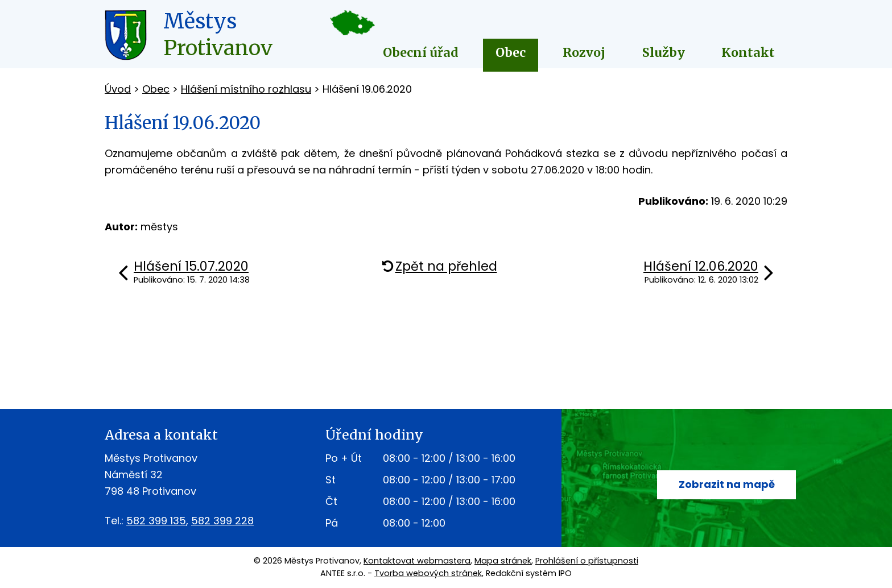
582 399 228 (222, 521)
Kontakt (748, 53)
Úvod (118, 89)
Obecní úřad (421, 53)
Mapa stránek (503, 561)
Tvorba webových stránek (428, 573)
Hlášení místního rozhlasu (246, 89)
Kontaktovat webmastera (417, 561)
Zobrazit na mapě (727, 484)
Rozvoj (584, 53)
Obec (511, 53)
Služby (664, 53)
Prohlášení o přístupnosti (587, 561)
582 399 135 (156, 521)
